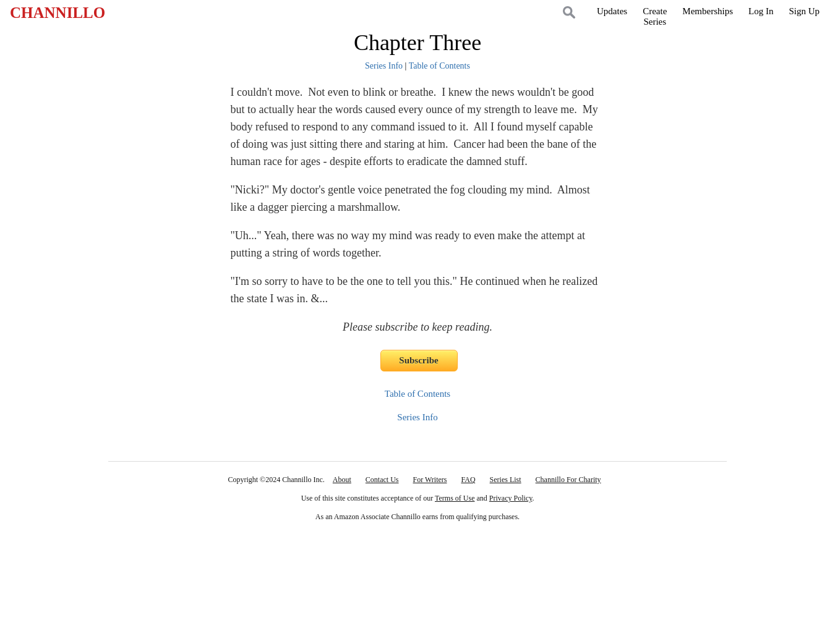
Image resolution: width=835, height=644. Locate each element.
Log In (761, 11)
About (342, 480)
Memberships (708, 11)
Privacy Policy (511, 498)
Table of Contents (439, 66)
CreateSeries (655, 16)
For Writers (430, 480)
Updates (612, 11)
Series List (506, 480)
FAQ (468, 480)
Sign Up (804, 11)
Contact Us (382, 480)
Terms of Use (455, 498)
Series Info (384, 66)
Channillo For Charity (568, 480)
